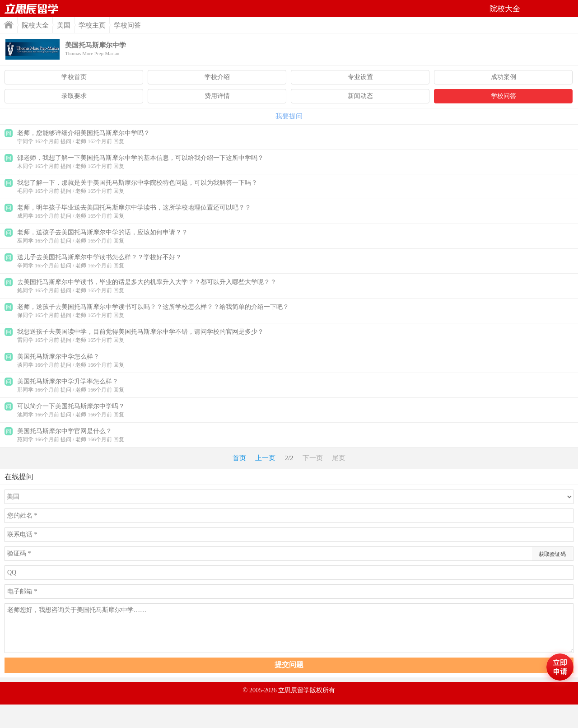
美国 (64, 25)
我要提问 (289, 116)
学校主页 (92, 25)
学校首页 (74, 77)
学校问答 (503, 96)
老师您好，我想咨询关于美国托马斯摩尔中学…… (289, 628)
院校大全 (35, 25)
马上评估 (560, 667)
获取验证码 (552, 554)
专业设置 (360, 77)
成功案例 (503, 77)
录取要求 (74, 96)
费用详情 (217, 96)
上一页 (265, 458)
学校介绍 (217, 77)
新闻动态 (360, 96)
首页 (32, 9)
